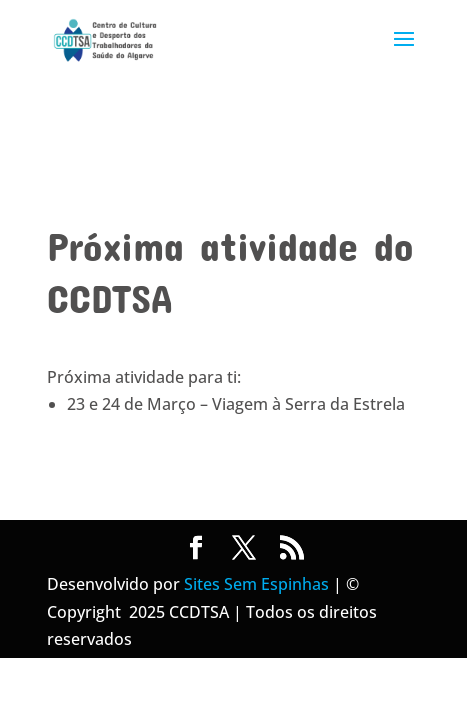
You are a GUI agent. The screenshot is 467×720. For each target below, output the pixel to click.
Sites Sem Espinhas (256, 584)
